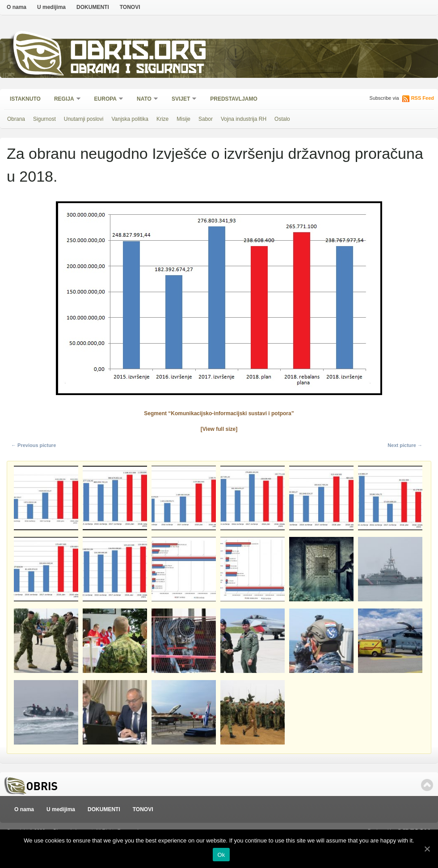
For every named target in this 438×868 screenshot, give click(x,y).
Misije (183, 119)
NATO (145, 100)
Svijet (181, 100)
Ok (221, 855)
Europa (106, 100)
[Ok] (427, 849)
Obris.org (139, 53)
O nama (17, 7)
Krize (162, 119)
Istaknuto (25, 99)
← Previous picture (34, 445)
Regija (65, 100)
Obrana (16, 119)
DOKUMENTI (93, 7)
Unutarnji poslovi (84, 119)
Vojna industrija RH (244, 119)
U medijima (51, 7)
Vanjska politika (130, 119)
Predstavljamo (234, 99)
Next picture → (405, 445)
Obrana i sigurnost (137, 70)
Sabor (206, 119)
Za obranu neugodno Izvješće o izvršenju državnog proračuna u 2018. (215, 165)
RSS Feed (423, 98)
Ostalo (282, 119)
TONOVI (130, 7)
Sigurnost (44, 119)
